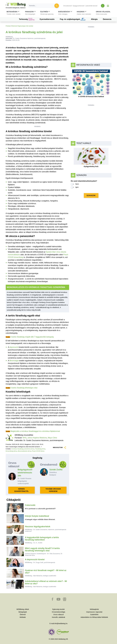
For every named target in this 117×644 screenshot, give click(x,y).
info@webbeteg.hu (61, 623)
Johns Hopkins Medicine (37, 438)
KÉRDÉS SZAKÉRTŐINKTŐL (21, 490)
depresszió (14, 347)
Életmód (14, 26)
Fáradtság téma (40, 449)
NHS (25, 438)
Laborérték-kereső (91, 6)
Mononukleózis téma (24, 451)
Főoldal (8, 26)
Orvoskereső (68, 6)
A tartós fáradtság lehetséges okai (24, 388)
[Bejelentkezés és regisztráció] (103, 6)
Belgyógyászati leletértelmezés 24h (25, 473)
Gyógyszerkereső (78, 6)
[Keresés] (42, 6)
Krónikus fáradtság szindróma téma (23, 449)
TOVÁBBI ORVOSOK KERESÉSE (53, 490)
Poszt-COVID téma (38, 451)
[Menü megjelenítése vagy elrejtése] (108, 6)
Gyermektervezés (47, 19)
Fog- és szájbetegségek (73, 19)
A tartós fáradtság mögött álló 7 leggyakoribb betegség (32, 337)
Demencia (107, 19)
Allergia (94, 19)
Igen (77, 187)
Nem (77, 184)
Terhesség (27, 19)
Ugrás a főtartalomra (6, 3)
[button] (13, 13)
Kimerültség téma (11, 451)
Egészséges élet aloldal (26, 26)
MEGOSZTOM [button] (59, 448)
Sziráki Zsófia (56, 470)
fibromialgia (14, 361)
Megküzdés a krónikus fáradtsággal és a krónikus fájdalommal (35, 431)
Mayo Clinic (53, 438)
